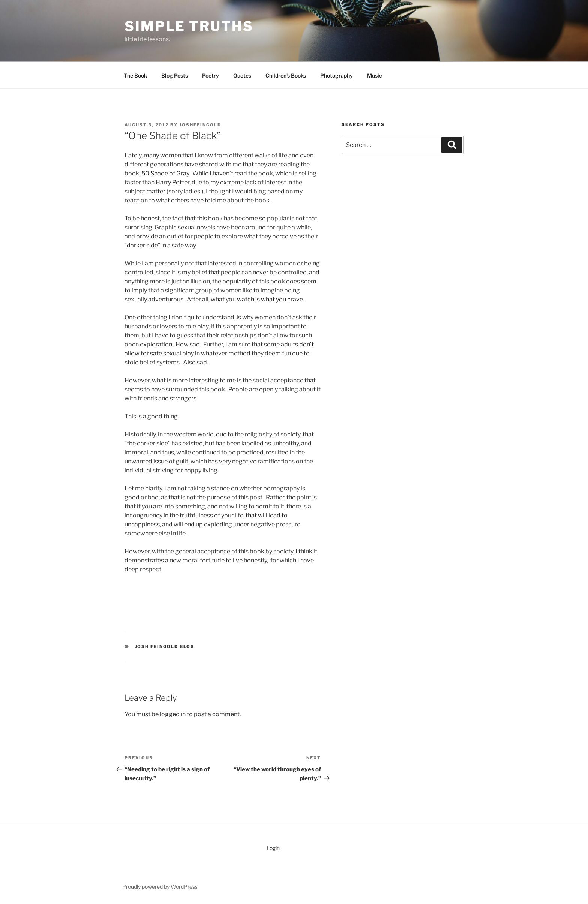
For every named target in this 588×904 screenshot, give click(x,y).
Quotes (242, 76)
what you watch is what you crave (257, 299)
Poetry (211, 76)
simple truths (189, 26)
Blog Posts (175, 76)
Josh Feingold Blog (165, 646)
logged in (173, 714)
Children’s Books (286, 76)
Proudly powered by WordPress (160, 887)
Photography (337, 76)
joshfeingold (200, 125)
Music (375, 76)
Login (273, 848)
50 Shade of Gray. (166, 173)
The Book (135, 76)
